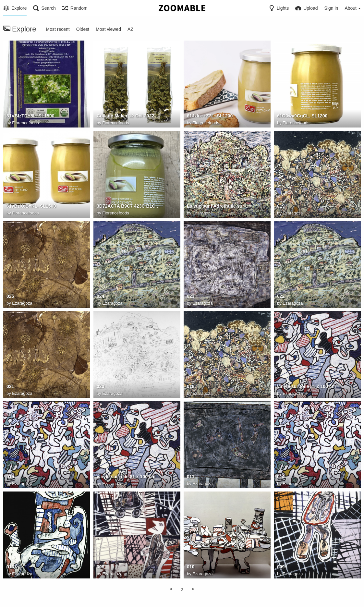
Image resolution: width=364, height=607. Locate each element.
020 (100, 386)
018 (191, 386)
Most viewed (108, 29)
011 (191, 477)
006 (100, 567)
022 (281, 296)
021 (10, 386)
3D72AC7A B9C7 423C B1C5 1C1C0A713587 (129, 206)
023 (191, 296)
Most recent (58, 29)
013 (10, 567)
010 (191, 567)
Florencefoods (25, 123)
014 (281, 477)
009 (281, 567)
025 (10, 296)
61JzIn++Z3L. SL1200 (210, 116)
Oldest (83, 29)
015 (10, 477)
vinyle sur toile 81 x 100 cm (306, 386)
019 (281, 206)
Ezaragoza (202, 213)
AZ (130, 29)
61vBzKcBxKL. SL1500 (31, 206)
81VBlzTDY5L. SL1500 (30, 116)
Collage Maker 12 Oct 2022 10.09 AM (129, 116)
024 (100, 296)
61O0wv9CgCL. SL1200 (302, 116)
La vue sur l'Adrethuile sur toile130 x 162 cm (219, 206)
